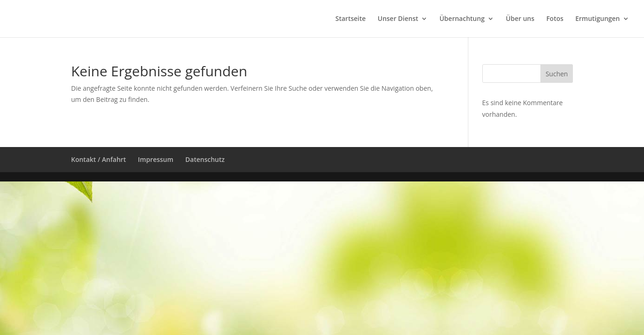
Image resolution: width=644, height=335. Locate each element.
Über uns (520, 19)
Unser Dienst (398, 19)
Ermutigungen (598, 19)
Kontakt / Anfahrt (99, 159)
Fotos (555, 19)
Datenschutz (205, 159)
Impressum (156, 159)
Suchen (557, 74)
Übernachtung (462, 19)
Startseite (351, 19)
